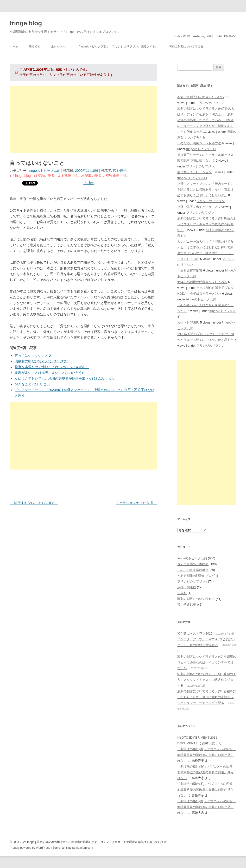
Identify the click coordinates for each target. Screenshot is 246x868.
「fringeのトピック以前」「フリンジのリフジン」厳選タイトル (117, 46)
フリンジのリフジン (211, 103)
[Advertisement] (83, 119)
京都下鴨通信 (187, 587)
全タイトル (58, 46)
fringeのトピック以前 (44, 171)
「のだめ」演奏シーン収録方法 (199, 143)
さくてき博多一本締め (193, 564)
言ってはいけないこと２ (33, 356)
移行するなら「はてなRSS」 (34, 503)
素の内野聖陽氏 (188, 322)
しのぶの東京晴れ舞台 (193, 570)
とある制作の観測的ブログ (215, 288)
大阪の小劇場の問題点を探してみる (202, 282)
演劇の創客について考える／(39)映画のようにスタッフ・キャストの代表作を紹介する (207, 224)
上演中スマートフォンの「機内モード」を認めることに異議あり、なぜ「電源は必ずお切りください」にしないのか (205, 189)
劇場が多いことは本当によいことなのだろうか (50, 373)
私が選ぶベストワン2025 (195, 633)
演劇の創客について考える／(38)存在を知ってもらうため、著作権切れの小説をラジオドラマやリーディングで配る (207, 697)
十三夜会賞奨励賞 (190, 270)
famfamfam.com (82, 848)
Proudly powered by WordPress (30, 848)
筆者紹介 (35, 46)
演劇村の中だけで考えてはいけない (42, 361)
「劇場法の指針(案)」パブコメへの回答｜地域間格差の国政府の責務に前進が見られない (206, 755)
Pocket (89, 183)
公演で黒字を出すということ (198, 207)
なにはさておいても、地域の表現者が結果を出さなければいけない (65, 378)
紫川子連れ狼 (187, 605)
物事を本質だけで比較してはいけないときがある (52, 367)
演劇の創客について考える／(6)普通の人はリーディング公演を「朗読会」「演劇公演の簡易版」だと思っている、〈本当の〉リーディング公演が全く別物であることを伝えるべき (206, 120)
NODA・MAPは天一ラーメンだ (199, 294)
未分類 (182, 593)
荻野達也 (120, 171)
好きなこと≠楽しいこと (32, 384)
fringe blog (26, 23)
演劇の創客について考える (186, 46)
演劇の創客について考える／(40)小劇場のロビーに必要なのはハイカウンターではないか (207, 662)
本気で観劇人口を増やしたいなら (201, 97)
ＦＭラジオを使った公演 (137, 503)
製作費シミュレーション (194, 172)
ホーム (14, 46)
